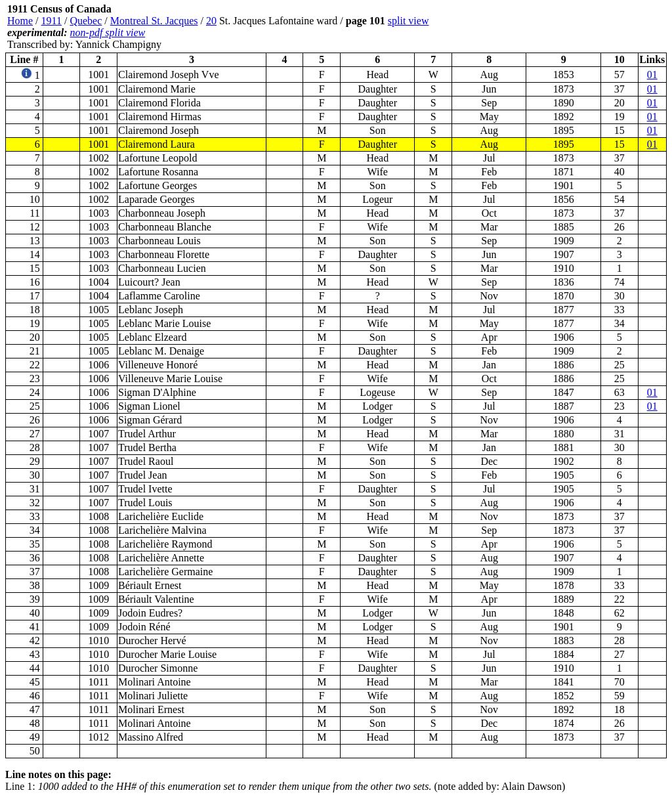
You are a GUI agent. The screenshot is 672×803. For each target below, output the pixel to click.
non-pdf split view (108, 33)
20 (211, 21)
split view (409, 21)
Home (20, 21)
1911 (52, 21)
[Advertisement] (588, 27)
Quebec (86, 21)
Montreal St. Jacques (154, 21)
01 (652, 75)
